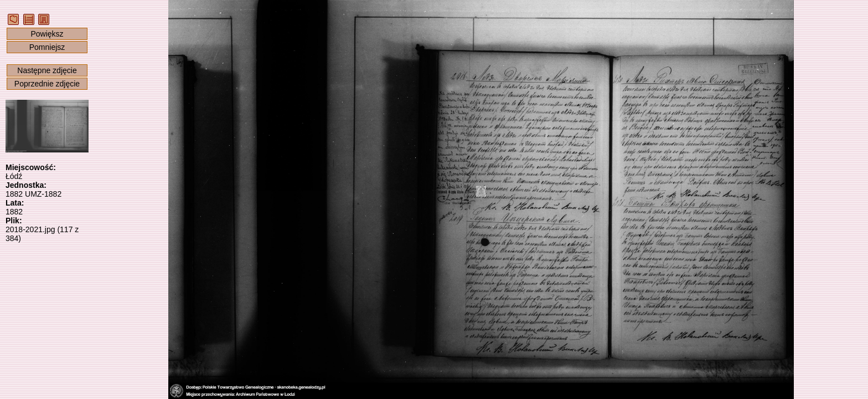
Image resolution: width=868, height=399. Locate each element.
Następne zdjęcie (47, 70)
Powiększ (47, 34)
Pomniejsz (47, 47)
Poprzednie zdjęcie (47, 84)
